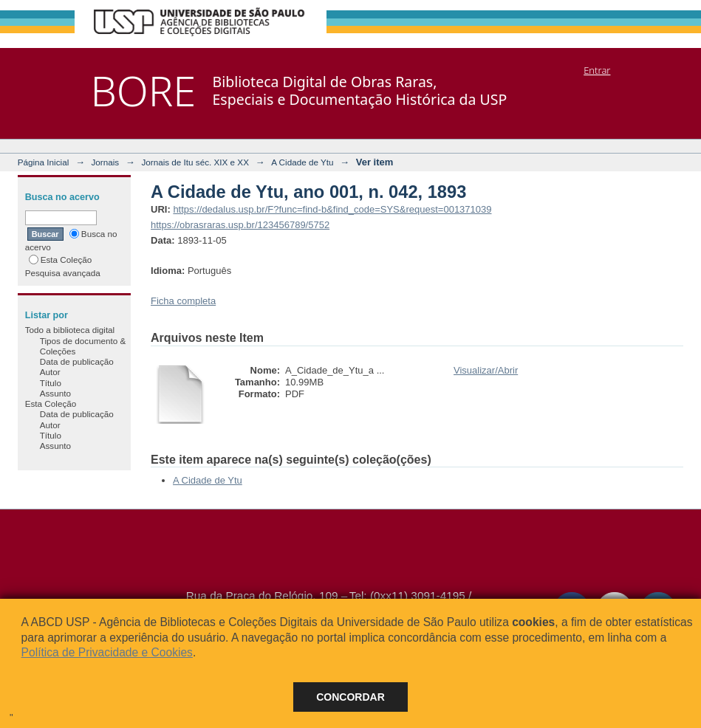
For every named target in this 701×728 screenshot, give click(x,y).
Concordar (350, 697)
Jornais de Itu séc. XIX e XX (195, 162)
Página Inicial (44, 162)
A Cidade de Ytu (302, 162)
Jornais (106, 162)
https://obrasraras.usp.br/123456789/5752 (240, 225)
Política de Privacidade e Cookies (107, 652)
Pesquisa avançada (63, 273)
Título (51, 383)
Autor (50, 372)
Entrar (597, 70)
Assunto (55, 393)
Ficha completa (183, 301)
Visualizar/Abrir (486, 370)
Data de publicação (77, 361)
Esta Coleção (61, 260)
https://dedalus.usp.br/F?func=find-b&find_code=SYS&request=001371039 (332, 209)
